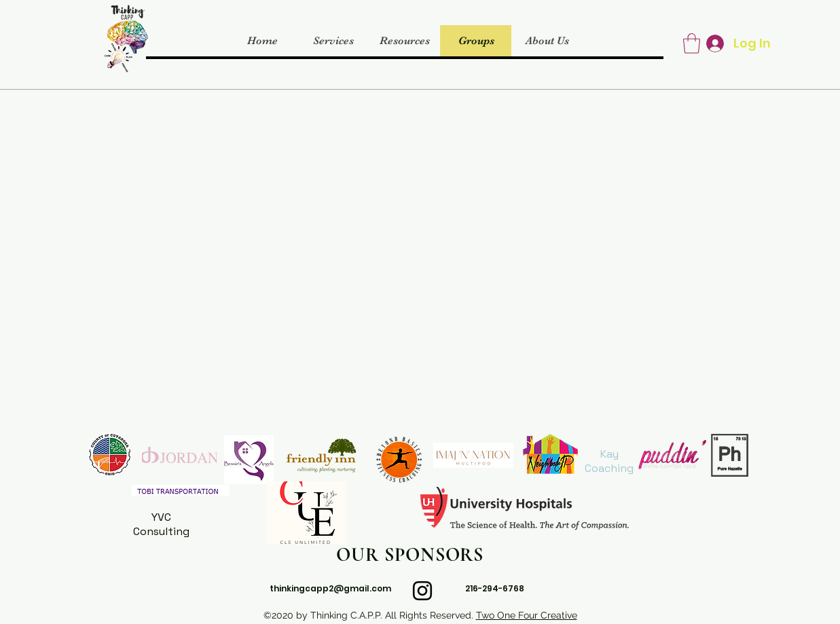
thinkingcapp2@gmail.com (330, 588)
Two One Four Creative (527, 615)
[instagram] (422, 591)
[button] (692, 43)
